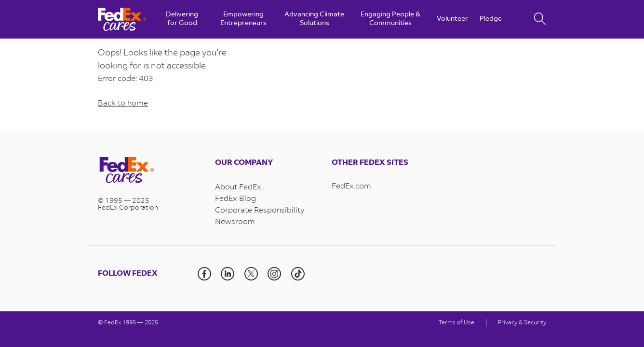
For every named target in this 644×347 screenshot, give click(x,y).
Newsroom (235, 222)
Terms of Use (456, 323)
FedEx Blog (235, 199)
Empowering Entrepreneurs (243, 19)
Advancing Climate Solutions (314, 19)
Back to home (123, 104)
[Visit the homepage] (147, 171)
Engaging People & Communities (390, 19)
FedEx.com (351, 187)
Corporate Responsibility (260, 211)
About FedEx (238, 187)
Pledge (491, 19)
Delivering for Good (182, 19)
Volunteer (452, 19)
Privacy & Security (522, 323)
